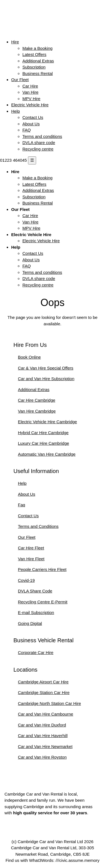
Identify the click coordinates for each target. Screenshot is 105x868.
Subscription (34, 67)
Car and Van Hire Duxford (42, 725)
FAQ (27, 130)
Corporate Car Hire (36, 652)
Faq (22, 505)
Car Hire (30, 86)
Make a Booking (38, 48)
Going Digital (30, 623)
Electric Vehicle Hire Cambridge (47, 422)
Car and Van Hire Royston (42, 757)
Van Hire (30, 92)
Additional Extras (38, 61)
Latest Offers (34, 54)
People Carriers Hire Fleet (42, 569)
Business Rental (38, 73)
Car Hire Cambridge (37, 400)
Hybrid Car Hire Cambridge (43, 433)
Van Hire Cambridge (37, 411)
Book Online (29, 357)
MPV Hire (31, 99)
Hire (15, 42)
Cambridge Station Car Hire (44, 692)
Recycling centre (38, 149)
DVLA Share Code (35, 591)
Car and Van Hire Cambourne (46, 714)
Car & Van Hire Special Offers (46, 368)
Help (16, 111)
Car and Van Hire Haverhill (43, 736)
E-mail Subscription (36, 612)
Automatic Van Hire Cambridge (47, 454)
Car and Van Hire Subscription (46, 379)
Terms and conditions (42, 136)
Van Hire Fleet (31, 559)
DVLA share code (39, 143)
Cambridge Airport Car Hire (43, 682)
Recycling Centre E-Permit (43, 602)
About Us (31, 124)
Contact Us (33, 117)
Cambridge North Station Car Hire (49, 703)
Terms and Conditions (38, 526)
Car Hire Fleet (31, 548)
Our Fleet (20, 80)
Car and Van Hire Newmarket (45, 746)
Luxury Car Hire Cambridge (44, 443)
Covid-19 (26, 580)
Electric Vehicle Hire (30, 105)
